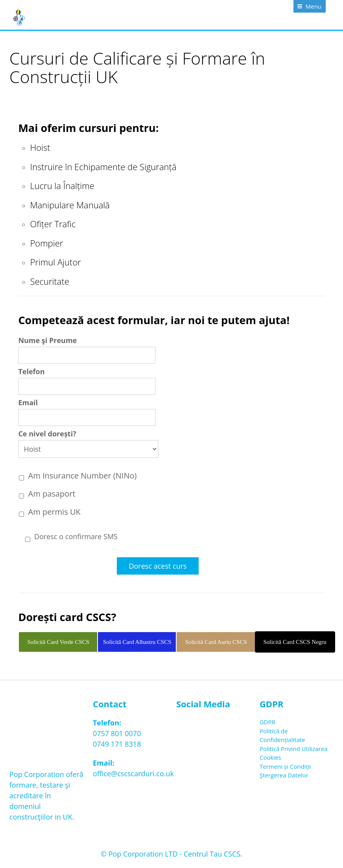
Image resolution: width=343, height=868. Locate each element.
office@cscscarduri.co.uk (133, 773)
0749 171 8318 (117, 744)
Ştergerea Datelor (284, 775)
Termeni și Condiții (285, 766)
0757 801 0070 (117, 733)
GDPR (267, 722)
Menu (313, 6)
